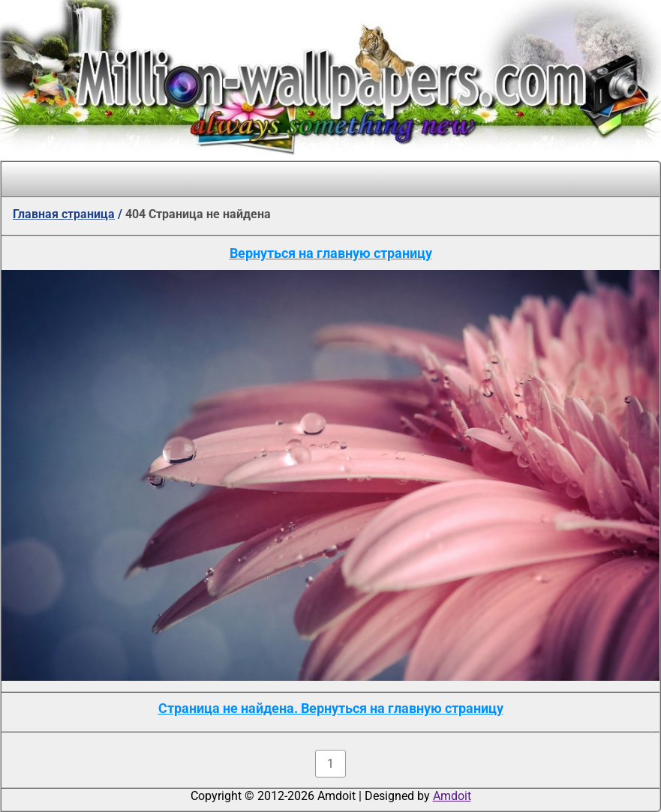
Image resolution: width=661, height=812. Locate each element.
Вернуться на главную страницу (331, 253)
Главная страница (64, 214)
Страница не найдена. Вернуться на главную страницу (331, 708)
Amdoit (452, 796)
